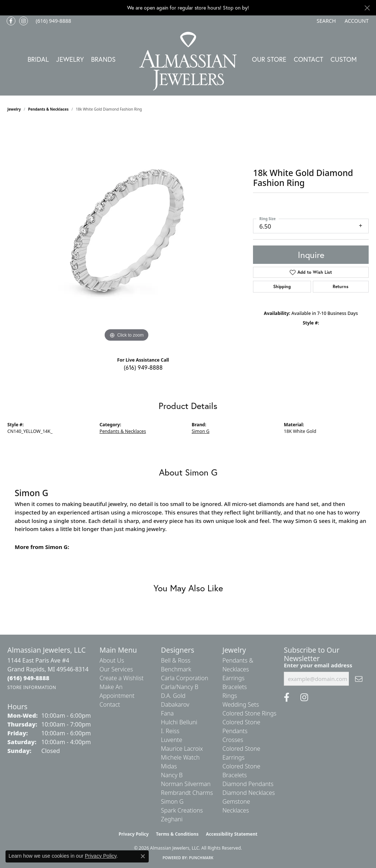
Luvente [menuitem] (171, 740)
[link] (53, 21)
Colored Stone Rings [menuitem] (250, 713)
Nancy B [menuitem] (172, 775)
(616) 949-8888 (143, 367)
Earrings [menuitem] (234, 678)
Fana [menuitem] (167, 713)
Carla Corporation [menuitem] (185, 678)
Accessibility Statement (232, 834)
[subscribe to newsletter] (359, 679)
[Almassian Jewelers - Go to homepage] (188, 61)
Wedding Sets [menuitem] (241, 704)
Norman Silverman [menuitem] (186, 784)
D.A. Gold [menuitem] (173, 696)
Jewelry (70, 59)
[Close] (367, 8)
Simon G (200, 431)
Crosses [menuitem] (233, 740)
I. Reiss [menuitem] (170, 731)
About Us (112, 660)
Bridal (38, 59)
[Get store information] (32, 687)
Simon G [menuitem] (172, 801)
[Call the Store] (28, 678)
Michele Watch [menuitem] (180, 757)
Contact (308, 59)
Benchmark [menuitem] (176, 669)
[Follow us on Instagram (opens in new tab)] (23, 21)
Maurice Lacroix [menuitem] (182, 749)
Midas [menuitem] (169, 766)
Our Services (116, 669)
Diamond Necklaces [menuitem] (249, 793)
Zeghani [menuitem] (172, 819)
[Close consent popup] (143, 856)
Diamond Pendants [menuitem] (248, 784)
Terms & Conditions (177, 834)
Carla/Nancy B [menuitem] (180, 687)
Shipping (282, 286)
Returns (341, 286)
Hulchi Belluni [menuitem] (179, 722)
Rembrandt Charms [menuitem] (187, 793)
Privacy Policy (134, 834)
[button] (325, 21)
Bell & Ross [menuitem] (176, 660)
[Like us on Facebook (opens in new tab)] (11, 21)
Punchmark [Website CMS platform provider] (201, 858)
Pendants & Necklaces (48, 109)
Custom (344, 59)
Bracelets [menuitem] (235, 687)
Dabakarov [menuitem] (175, 704)
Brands (103, 59)
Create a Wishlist (122, 678)
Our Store (269, 59)
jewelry (14, 109)
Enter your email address (318, 665)
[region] (127, 233)
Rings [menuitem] (230, 696)
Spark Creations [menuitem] (182, 810)
